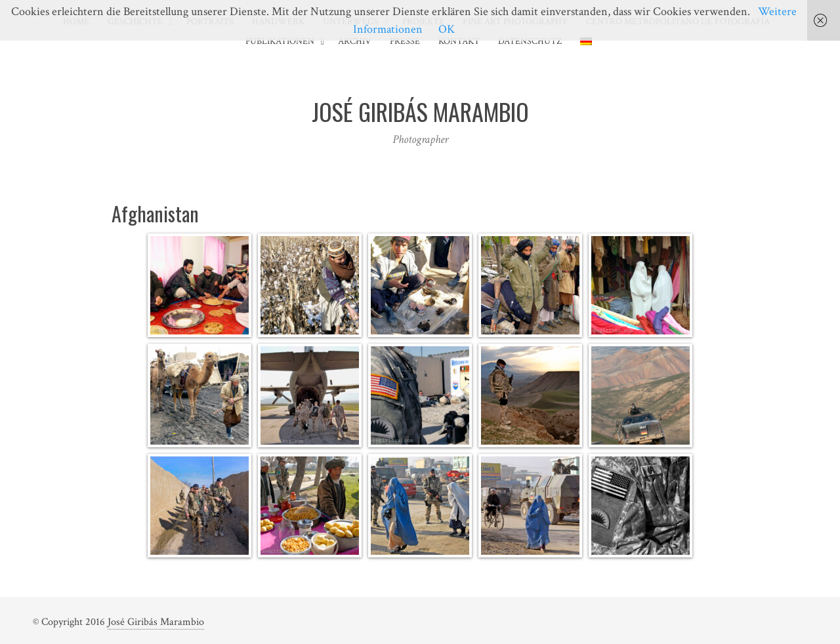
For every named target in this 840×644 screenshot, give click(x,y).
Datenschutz (530, 41)
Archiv (355, 41)
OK (447, 29)
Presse (405, 41)
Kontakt (459, 41)
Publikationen (280, 41)
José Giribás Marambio (156, 622)
